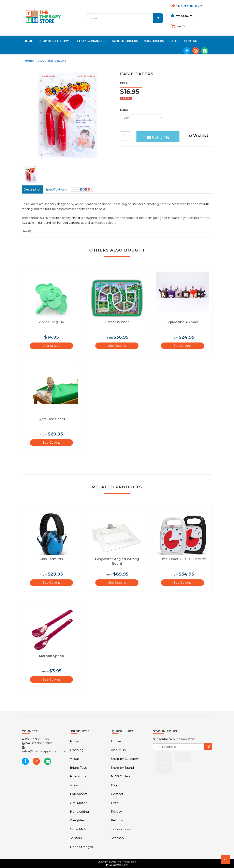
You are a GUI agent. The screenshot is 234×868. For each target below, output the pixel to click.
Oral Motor (78, 803)
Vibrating (77, 785)
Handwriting (79, 812)
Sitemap (117, 838)
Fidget (75, 741)
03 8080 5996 (37, 743)
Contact (192, 41)
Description (33, 189)
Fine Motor (78, 776)
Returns (117, 820)
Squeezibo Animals (182, 322)
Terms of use (121, 829)
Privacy (116, 812)
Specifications (56, 189)
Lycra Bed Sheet (51, 419)
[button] (225, 859)
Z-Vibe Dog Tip (51, 322)
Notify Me (158, 137)
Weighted (78, 820)
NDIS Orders (154, 41)
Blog (115, 785)
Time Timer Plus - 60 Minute (182, 559)
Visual (74, 759)
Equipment (79, 794)
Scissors (76, 838)
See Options (117, 346)
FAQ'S (174, 41)
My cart (179, 26)
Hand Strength (81, 847)
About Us (118, 750)
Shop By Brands (92, 41)
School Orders (125, 41)
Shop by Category (125, 759)
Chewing (77, 750)
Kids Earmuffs (51, 559)
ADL (41, 61)
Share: (82, 189)
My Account (182, 15)
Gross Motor (79, 829)
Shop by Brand (122, 768)
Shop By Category (55, 41)
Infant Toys (78, 768)
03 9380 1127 (36, 739)
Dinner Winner (117, 322)
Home (28, 41)
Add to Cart (52, 346)
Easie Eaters (57, 61)
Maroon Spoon (52, 656)
